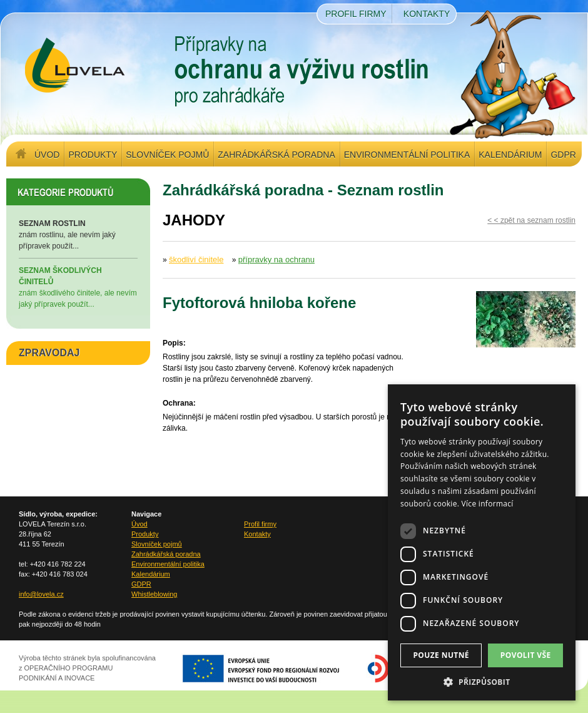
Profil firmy (356, 14)
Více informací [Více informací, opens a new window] (488, 504)
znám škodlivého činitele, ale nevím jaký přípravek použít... (78, 287)
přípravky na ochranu (276, 259)
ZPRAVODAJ (49, 353)
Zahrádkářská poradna (276, 155)
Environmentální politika (407, 155)
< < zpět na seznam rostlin (531, 220)
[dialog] (482, 542)
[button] (482, 682)
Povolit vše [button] (526, 655)
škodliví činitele (196, 259)
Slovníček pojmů (167, 155)
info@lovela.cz (41, 594)
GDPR (563, 155)
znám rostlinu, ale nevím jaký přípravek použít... (78, 234)
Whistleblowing (154, 594)
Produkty (93, 155)
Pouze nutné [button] (441, 655)
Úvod (47, 155)
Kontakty (427, 14)
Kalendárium (510, 155)
